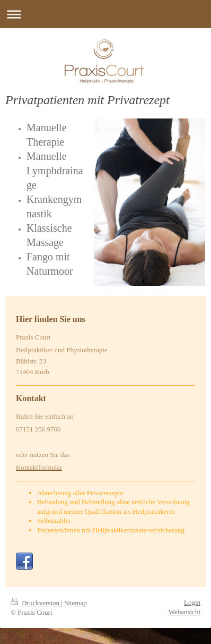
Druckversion (36, 603)
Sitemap (76, 603)
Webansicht (184, 612)
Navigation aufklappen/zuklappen (105, 14)
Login (192, 602)
